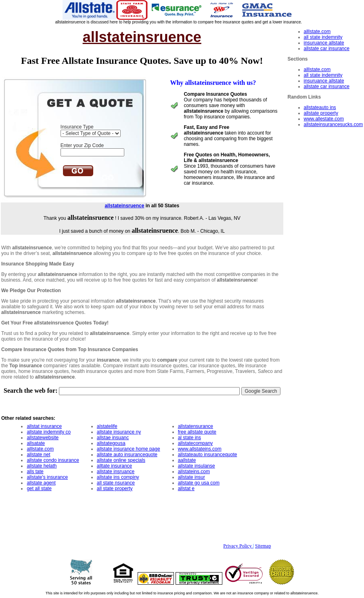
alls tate (35, 472)
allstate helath (42, 466)
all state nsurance (116, 483)
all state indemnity (323, 37)
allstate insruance (116, 472)
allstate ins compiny (118, 477)
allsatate (36, 443)
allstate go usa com (199, 483)
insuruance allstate (324, 43)
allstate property (321, 113)
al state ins (189, 438)
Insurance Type (77, 127)
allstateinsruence (124, 206)
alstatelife (107, 426)
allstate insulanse (197, 466)
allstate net (38, 455)
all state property (115, 489)
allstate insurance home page (129, 449)
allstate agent (41, 483)
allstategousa (111, 443)
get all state (39, 489)
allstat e (186, 489)
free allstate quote (197, 432)
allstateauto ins (320, 107)
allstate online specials (121, 460)
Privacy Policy (238, 546)
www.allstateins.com (200, 449)
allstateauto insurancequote (208, 455)
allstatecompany (196, 443)
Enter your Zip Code (82, 145)
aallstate (187, 460)
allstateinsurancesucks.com (334, 124)
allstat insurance (44, 426)
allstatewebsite (43, 438)
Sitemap (263, 546)
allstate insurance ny (119, 432)
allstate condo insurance (53, 460)
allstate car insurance (327, 48)
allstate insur (191, 477)
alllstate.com (317, 32)
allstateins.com (194, 472)
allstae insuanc (113, 438)
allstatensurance (196, 426)
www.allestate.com (324, 119)
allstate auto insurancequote (127, 455)
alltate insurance (114, 466)
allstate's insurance (47, 477)
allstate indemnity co (49, 432)
